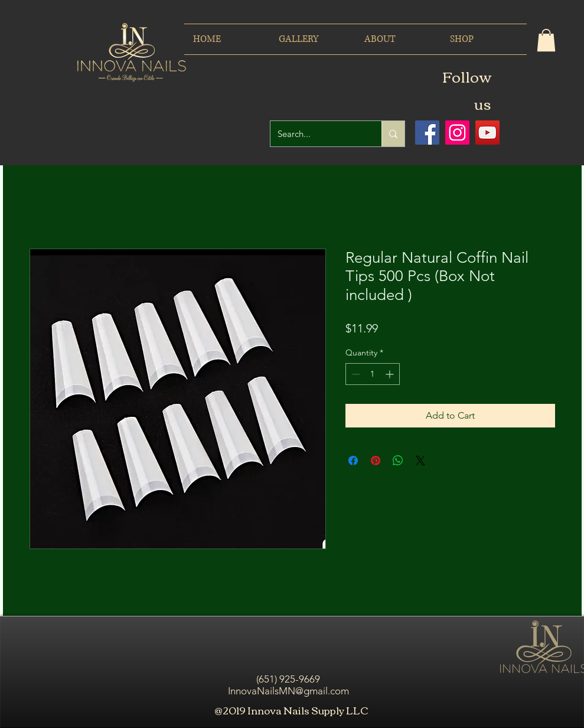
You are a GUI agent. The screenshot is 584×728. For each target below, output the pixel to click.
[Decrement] (355, 374)
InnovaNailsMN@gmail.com (288, 691)
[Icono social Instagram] (457, 133)
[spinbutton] (373, 374)
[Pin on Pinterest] (376, 461)
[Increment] (391, 374)
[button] (546, 40)
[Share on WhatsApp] (398, 461)
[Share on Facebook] (353, 461)
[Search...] (317, 134)
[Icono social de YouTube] (487, 133)
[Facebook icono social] (427, 133)
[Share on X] (420, 461)
